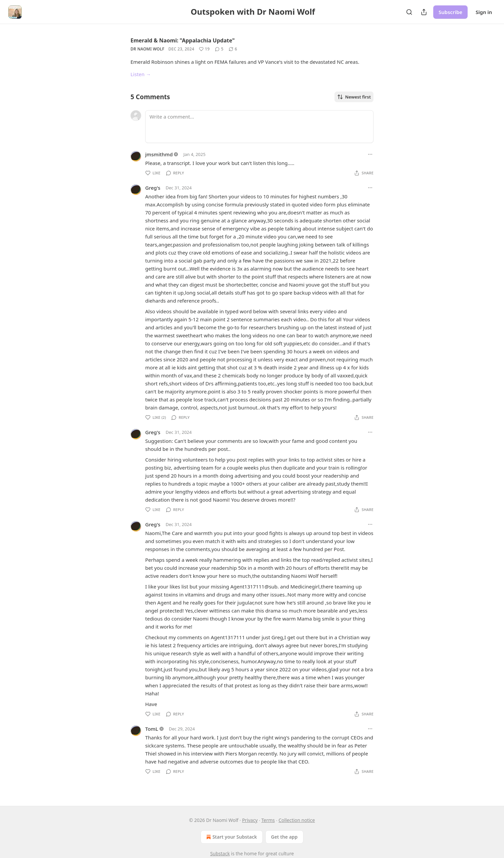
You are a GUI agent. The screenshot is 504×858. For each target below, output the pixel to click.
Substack (220, 853)
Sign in (484, 12)
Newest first (354, 97)
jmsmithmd (159, 154)
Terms (268, 820)
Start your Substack (231, 837)
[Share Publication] (424, 12)
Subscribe (450, 12)
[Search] (409, 12)
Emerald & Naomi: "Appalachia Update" (183, 40)
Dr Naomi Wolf (147, 49)
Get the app (284, 837)
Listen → (141, 74)
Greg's (153, 188)
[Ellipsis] (370, 154)
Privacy (250, 820)
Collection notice (297, 820)
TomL (152, 729)
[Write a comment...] (259, 127)
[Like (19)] (204, 49)
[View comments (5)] (219, 49)
